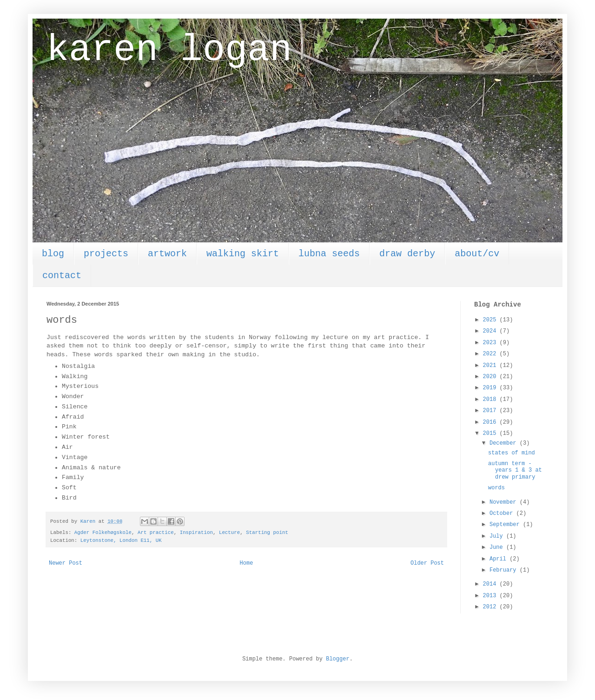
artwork (167, 254)
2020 (491, 377)
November (505, 502)
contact (62, 276)
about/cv (477, 254)
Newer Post (66, 563)
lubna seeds (329, 254)
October (503, 513)
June (498, 547)
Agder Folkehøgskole (103, 533)
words (496, 488)
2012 (491, 607)
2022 (491, 354)
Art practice (156, 533)
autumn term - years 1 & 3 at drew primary (515, 470)
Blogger (337, 659)
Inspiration (196, 533)
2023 (491, 343)
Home (247, 563)
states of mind (512, 453)
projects (106, 254)
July (498, 536)
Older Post (427, 563)
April (499, 559)
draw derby (407, 254)
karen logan (169, 50)
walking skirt (243, 254)
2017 (491, 411)
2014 (491, 584)
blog (53, 254)
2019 (491, 388)
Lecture (229, 533)
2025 (491, 320)
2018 (491, 400)
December (505, 443)
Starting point (267, 533)
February (505, 570)
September (506, 525)
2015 (491, 433)
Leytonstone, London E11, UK (121, 540)
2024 (491, 331)
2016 (491, 422)
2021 (491, 366)
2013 (491, 596)
